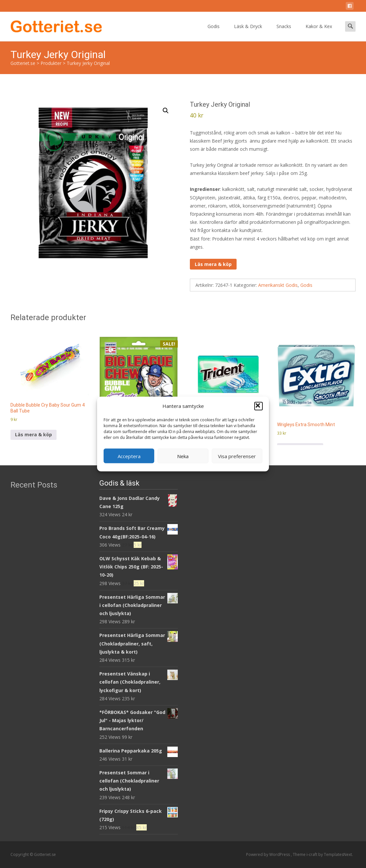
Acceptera (129, 456)
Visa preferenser (237, 456)
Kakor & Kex (319, 32)
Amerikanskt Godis (278, 285)
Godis (214, 32)
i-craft (312, 854)
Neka (183, 456)
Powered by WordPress (268, 854)
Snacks (284, 32)
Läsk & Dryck (248, 32)
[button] (258, 406)
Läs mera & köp (213, 264)
